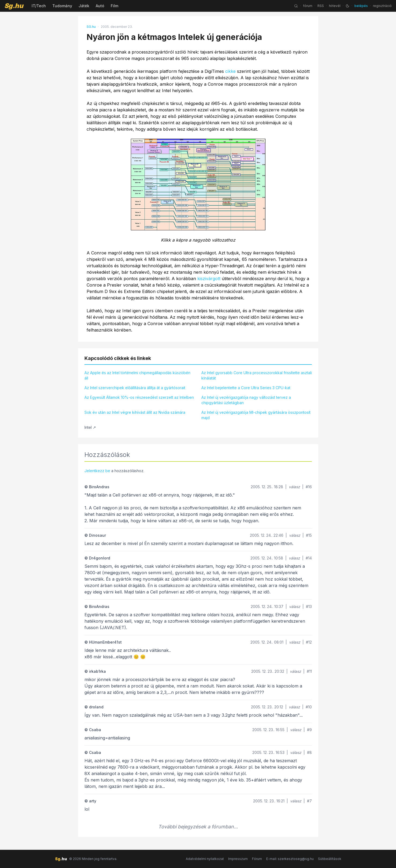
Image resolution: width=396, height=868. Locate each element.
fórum (308, 6)
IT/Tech (39, 6)
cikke (230, 71)
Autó (100, 6)
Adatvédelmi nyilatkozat (205, 859)
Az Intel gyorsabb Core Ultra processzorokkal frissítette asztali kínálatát (257, 375)
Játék (84, 6)
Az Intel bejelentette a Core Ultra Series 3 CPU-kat (246, 388)
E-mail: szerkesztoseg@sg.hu (290, 859)
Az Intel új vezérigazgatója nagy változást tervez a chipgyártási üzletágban (246, 400)
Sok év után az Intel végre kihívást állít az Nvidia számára (135, 412)
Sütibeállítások (330, 859)
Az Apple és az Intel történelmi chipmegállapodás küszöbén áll (137, 375)
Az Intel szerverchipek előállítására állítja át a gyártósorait (135, 388)
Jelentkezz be (97, 471)
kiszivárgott (209, 279)
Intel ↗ (90, 427)
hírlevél (335, 6)
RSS (321, 6)
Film (114, 6)
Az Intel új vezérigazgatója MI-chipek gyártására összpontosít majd (256, 415)
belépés (361, 6)
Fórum (257, 859)
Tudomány (62, 6)
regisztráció (382, 6)
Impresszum (238, 859)
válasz (294, 487)
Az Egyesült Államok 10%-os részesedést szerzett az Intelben (139, 397)
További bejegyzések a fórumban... (198, 827)
